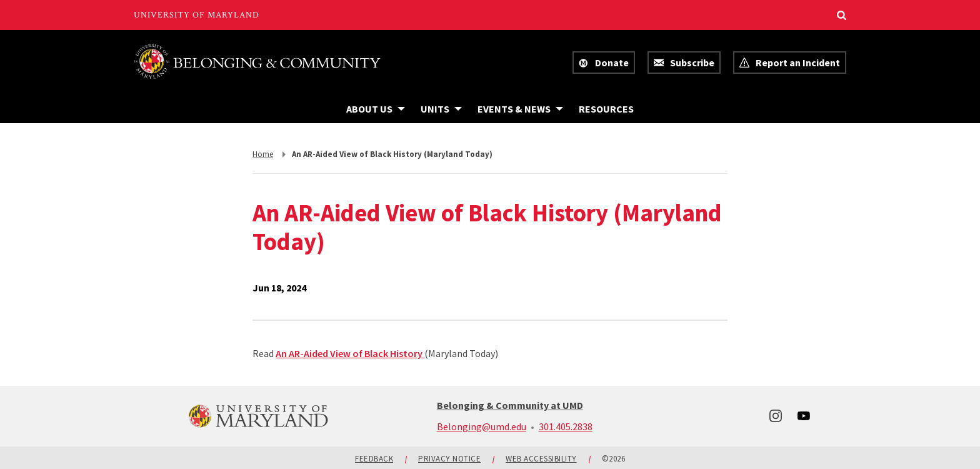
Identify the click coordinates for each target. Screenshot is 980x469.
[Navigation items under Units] (441, 109)
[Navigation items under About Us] (376, 109)
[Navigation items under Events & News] (520, 109)
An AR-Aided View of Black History (350, 353)
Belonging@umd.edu (482, 426)
